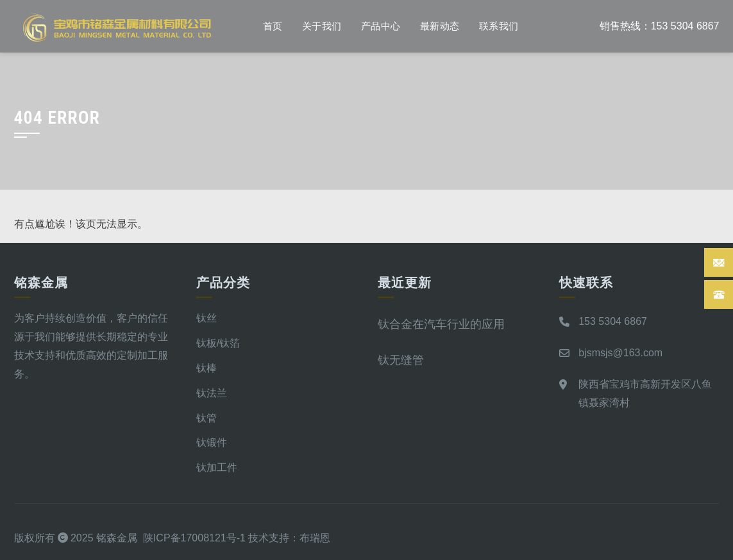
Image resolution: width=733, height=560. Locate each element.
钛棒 (206, 368)
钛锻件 (212, 442)
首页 (273, 26)
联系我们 (499, 26)
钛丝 (206, 318)
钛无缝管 (401, 360)
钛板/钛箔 (218, 343)
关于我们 (322, 26)
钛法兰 (212, 393)
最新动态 (440, 26)
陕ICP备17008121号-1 (194, 538)
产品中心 (381, 26)
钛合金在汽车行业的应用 (441, 324)
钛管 (206, 418)
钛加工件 (217, 467)
